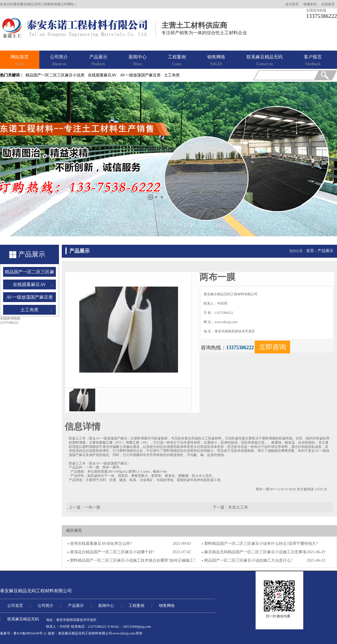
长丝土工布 (238, 507)
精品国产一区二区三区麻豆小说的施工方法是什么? (248, 560)
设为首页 (292, 4)
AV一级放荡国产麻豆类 (140, 75)
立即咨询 (272, 347)
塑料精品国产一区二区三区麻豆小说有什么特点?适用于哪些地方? (261, 544)
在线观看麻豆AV (102, 75)
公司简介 (59, 61)
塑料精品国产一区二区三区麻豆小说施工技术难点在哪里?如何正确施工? (133, 560)
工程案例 (177, 61)
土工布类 (172, 75)
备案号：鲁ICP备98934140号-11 (23, 633)
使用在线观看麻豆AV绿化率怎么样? (101, 544)
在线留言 (328, 4)
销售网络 (216, 61)
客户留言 (313, 61)
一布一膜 (92, 507)
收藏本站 (310, 4)
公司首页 (15, 606)
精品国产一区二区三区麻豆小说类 (55, 75)
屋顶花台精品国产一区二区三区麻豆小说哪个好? (112, 552)
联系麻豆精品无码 (265, 61)
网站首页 (20, 61)
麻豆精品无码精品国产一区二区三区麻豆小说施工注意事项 (255, 552)
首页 (310, 251)
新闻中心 (138, 61)
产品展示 (98, 61)
